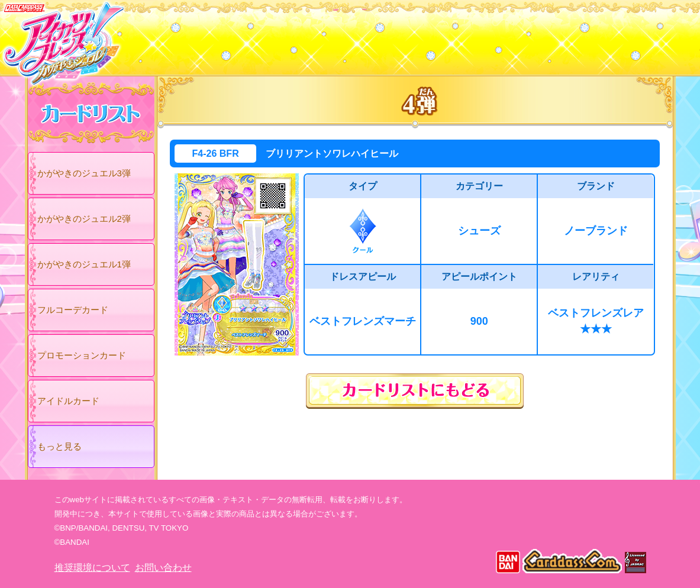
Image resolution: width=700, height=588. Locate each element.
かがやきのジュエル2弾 (84, 219)
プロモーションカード (82, 355)
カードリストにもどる (415, 391)
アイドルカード (68, 401)
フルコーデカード (73, 310)
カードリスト (275, 35)
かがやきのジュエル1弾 (84, 264)
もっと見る (59, 446)
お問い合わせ (163, 568)
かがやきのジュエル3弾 (84, 173)
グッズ (426, 35)
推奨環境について (92, 568)
